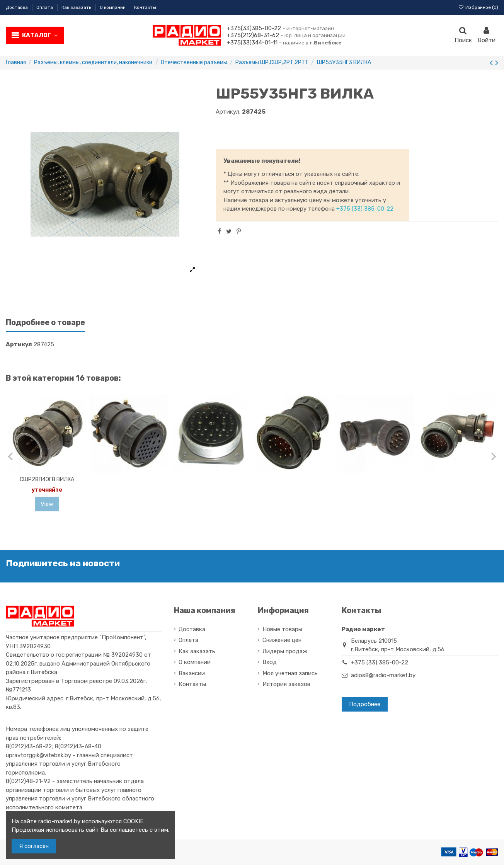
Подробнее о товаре (45, 323)
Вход (270, 662)
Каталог (40, 35)
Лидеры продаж (285, 651)
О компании (113, 7)
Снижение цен (282, 640)
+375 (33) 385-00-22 (365, 209)
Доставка (17, 7)
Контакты (145, 7)
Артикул (19, 344)
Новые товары (282, 629)
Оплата (45, 7)
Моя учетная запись (290, 673)
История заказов (286, 684)
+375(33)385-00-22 (254, 28)
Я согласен (34, 846)
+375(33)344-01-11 (252, 43)
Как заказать (77, 7)
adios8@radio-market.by (383, 675)
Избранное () (478, 7)
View (47, 504)
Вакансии (192, 673)
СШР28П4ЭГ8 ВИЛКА (47, 479)
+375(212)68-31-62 (253, 35)
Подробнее (365, 704)
